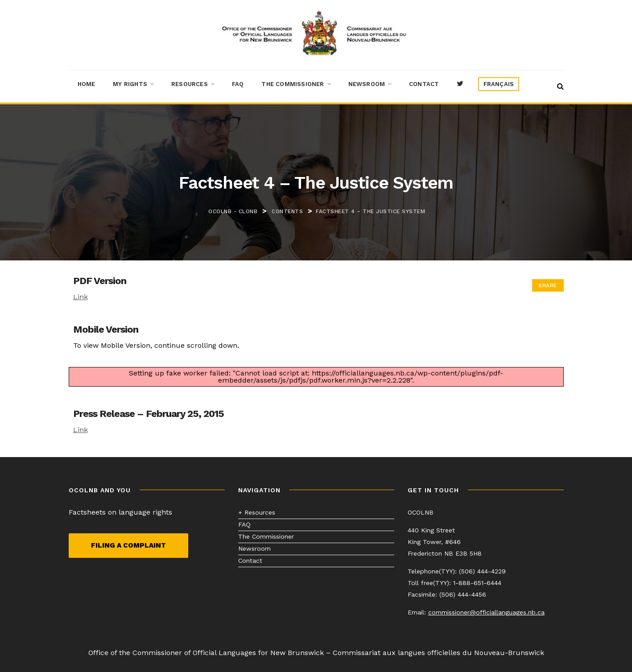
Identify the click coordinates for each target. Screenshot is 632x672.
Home (87, 84)
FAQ (238, 84)
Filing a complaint (128, 545)
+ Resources (257, 512)
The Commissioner (296, 84)
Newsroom (370, 84)
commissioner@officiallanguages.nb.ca (486, 612)
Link (81, 297)
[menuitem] (499, 84)
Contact (424, 84)
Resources (193, 84)
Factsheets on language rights (120, 512)
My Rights (133, 84)
